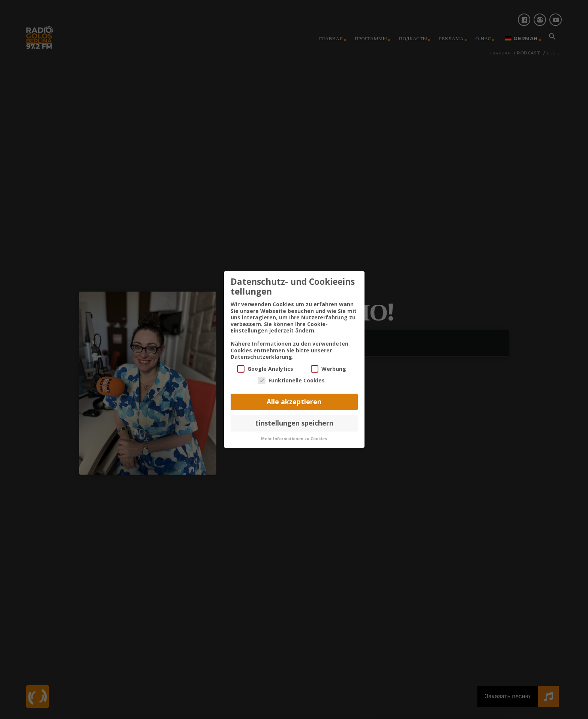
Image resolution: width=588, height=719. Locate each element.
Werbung (328, 363)
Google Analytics (265, 363)
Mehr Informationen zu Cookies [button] (294, 433)
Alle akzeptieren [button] (294, 397)
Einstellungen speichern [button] (294, 418)
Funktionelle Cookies (291, 375)
